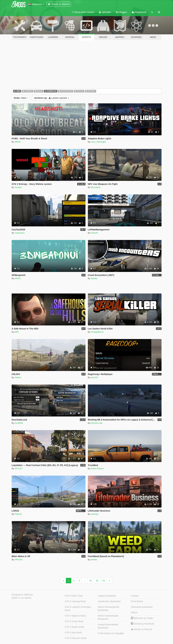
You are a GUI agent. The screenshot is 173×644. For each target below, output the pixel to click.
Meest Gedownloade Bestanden (108, 617)
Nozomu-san (97, 423)
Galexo (18, 377)
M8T (17, 332)
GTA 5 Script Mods (74, 621)
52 (97, 581)
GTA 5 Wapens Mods (75, 616)
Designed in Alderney (22, 595)
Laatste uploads (52, 98)
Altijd (21, 98)
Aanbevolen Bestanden (109, 601)
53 (104, 581)
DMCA (134, 613)
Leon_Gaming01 (98, 142)
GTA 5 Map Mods (73, 632)
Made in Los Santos (22, 598)
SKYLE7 (19, 469)
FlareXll (94, 233)
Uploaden (105, 12)
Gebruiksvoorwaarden (142, 607)
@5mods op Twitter (142, 618)
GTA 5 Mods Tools (74, 596)
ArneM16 (19, 423)
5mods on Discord (141, 629)
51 (91, 581)
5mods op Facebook (143, 624)
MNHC (18, 142)
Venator (18, 187)
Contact (135, 596)
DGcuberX (96, 187)
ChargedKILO (97, 332)
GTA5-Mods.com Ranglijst (111, 633)
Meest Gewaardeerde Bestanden (109, 609)
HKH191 (19, 560)
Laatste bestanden (107, 596)
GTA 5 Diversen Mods (76, 638)
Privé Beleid (137, 601)
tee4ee (94, 560)
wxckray (94, 514)
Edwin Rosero (97, 469)
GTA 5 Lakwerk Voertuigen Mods (78, 609)
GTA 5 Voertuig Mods (75, 601)
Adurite (94, 278)
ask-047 (94, 377)
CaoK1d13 (20, 233)
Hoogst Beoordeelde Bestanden (108, 626)
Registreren (139, 12)
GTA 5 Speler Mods (74, 627)
